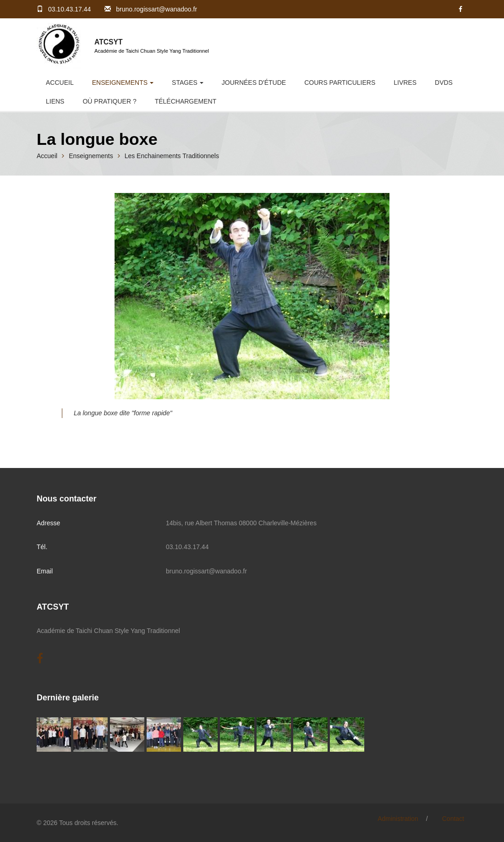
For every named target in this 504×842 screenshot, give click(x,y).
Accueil (60, 83)
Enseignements (120, 83)
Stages (185, 83)
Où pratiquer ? (109, 101)
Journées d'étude (254, 83)
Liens (55, 101)
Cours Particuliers (340, 83)
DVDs (444, 83)
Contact (453, 819)
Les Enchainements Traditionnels (172, 156)
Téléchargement (186, 101)
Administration (398, 819)
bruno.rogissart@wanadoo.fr (156, 9)
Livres (405, 83)
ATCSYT (108, 42)
